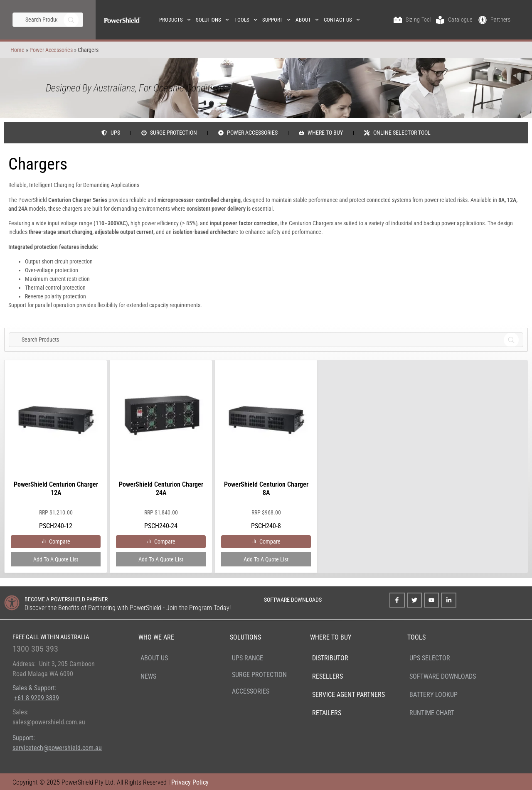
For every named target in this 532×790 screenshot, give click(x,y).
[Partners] (483, 20)
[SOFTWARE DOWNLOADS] (253, 599)
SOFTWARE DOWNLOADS (293, 600)
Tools (246, 20)
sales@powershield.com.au (49, 722)
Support (276, 20)
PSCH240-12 (56, 450)
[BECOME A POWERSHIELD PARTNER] (12, 603)
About (307, 20)
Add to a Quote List (56, 559)
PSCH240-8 (266, 450)
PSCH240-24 (161, 450)
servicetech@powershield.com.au (57, 748)
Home (15, 50)
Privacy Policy (190, 782)
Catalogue (460, 20)
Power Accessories (49, 50)
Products (175, 20)
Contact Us (342, 20)
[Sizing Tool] (398, 20)
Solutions (212, 20)
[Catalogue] (440, 20)
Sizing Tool (419, 20)
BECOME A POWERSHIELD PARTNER (66, 599)
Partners (500, 20)
